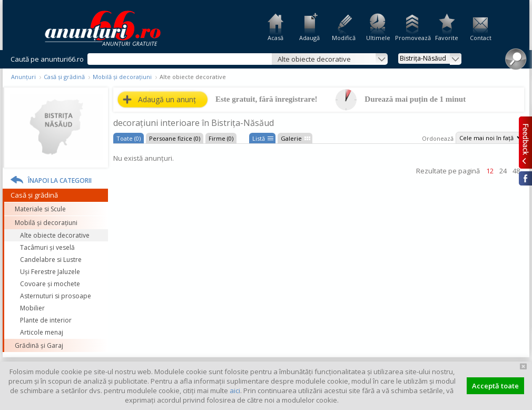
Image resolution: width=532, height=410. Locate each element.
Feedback (525, 142)
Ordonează (438, 138)
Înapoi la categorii (60, 180)
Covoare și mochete (50, 284)
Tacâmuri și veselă (47, 247)
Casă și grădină (64, 77)
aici (235, 391)
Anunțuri (23, 77)
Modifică (344, 38)
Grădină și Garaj (39, 345)
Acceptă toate (495, 386)
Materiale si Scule (40, 209)
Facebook (525, 178)
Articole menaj (42, 332)
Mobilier (32, 308)
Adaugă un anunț (167, 99)
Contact (481, 38)
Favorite (447, 38)
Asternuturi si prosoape (56, 296)
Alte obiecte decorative (55, 235)
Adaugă (309, 38)
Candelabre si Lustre (51, 260)
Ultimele (378, 38)
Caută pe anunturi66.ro (47, 59)
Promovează (412, 38)
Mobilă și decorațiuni (122, 77)
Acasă (275, 38)
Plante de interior (46, 320)
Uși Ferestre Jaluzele (50, 272)
